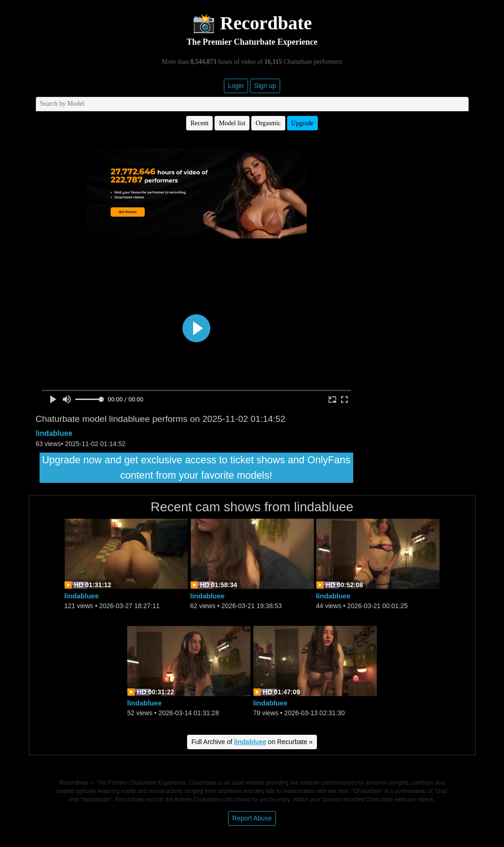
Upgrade (302, 123)
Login (236, 86)
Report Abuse (252, 818)
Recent (199, 123)
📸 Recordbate (252, 23)
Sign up (265, 86)
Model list (232, 123)
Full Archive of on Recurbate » (252, 742)
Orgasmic (268, 123)
